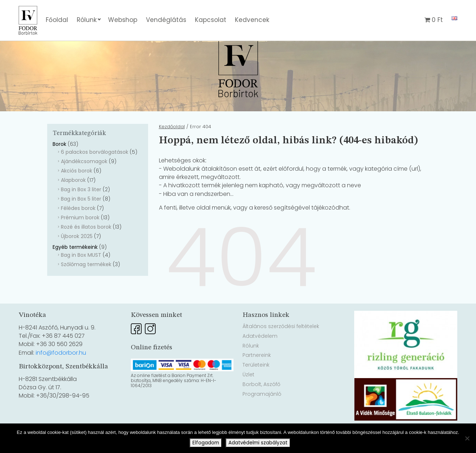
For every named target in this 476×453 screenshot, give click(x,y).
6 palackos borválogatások (95, 172)
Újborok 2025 (77, 256)
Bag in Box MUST (81, 275)
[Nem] (467, 438)
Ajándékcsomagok (84, 181)
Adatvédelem (260, 356)
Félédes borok (78, 228)
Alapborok (73, 200)
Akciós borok (77, 190)
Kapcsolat (211, 20)
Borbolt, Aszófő (261, 404)
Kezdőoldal (172, 146)
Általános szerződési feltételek (281, 346)
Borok (59, 164)
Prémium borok (80, 237)
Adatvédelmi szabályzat (258, 443)
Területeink (256, 385)
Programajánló (262, 414)
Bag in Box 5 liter (81, 219)
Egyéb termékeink (75, 267)
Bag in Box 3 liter (81, 209)
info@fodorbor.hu (61, 373)
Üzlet (248, 394)
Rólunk (87, 20)
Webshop (123, 20)
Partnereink (257, 375)
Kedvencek (252, 20)
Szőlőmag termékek (86, 284)
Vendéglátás (166, 20)
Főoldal (57, 20)
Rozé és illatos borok (86, 247)
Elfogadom (206, 443)
